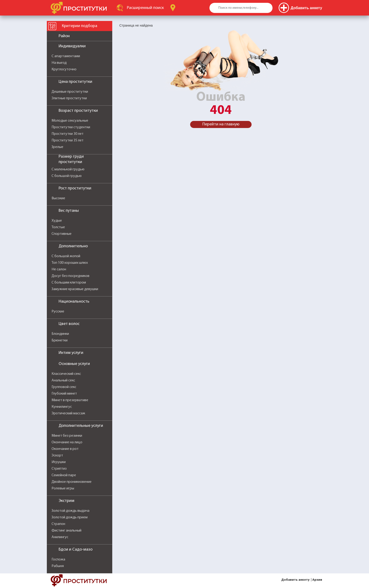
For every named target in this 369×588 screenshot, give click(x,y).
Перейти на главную (221, 124)
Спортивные (62, 234)
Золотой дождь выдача (70, 511)
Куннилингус (62, 407)
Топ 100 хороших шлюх (70, 263)
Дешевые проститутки (70, 92)
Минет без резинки (67, 436)
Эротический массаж (68, 413)
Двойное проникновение (72, 482)
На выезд (59, 63)
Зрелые (57, 147)
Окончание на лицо (67, 442)
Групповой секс (64, 387)
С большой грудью (67, 176)
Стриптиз (59, 469)
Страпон (58, 524)
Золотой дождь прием (70, 517)
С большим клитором (69, 283)
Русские (58, 312)
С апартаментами (66, 56)
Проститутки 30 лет (68, 134)
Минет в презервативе (70, 400)
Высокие (58, 198)
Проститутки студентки (71, 127)
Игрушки (59, 462)
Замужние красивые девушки (75, 289)
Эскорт (57, 456)
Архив (317, 580)
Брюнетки (60, 340)
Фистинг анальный (66, 531)
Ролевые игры (63, 488)
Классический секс (66, 374)
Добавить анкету (295, 580)
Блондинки (60, 334)
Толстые (58, 227)
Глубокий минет (64, 394)
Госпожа (58, 560)
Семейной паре (64, 475)
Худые (57, 221)
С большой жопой (66, 256)
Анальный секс (63, 380)
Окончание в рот (65, 449)
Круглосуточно (64, 69)
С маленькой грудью (68, 169)
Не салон (59, 269)
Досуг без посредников (70, 276)
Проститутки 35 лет (68, 140)
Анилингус (60, 537)
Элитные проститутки (69, 98)
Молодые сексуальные (70, 121)
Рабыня (58, 566)
